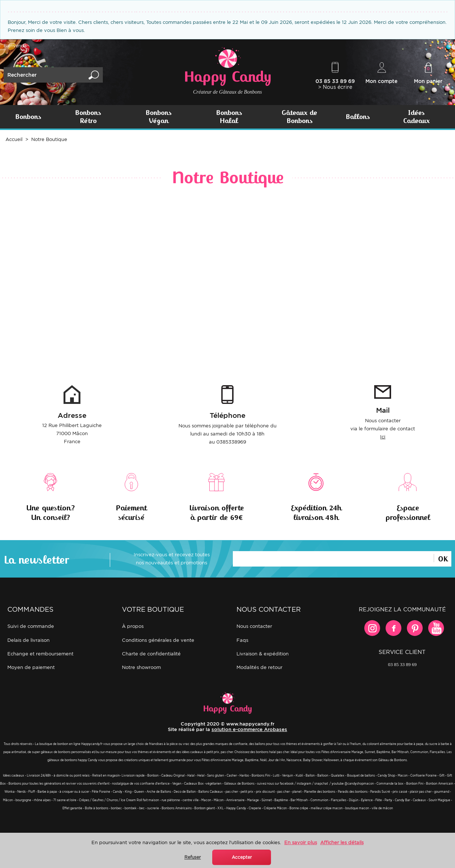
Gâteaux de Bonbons (299, 117)
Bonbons (28, 117)
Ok (443, 558)
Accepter (242, 857)
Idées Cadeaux (416, 117)
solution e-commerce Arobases (249, 729)
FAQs (242, 640)
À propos (133, 626)
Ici (383, 437)
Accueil (14, 139)
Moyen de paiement (31, 667)
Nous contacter (254, 626)
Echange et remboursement (40, 654)
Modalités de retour (259, 667)
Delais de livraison (28, 640)
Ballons (358, 117)
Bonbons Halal (229, 117)
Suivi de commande (31, 626)
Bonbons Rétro (88, 117)
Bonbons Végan (158, 117)
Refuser (193, 857)
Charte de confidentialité (151, 654)
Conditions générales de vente (158, 640)
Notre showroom (141, 667)
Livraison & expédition (263, 654)
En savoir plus (301, 842)
